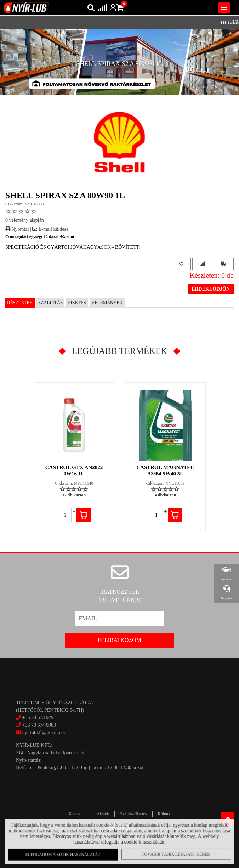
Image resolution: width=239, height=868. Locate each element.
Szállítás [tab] (50, 302)
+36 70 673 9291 (39, 718)
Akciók (103, 814)
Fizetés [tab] (77, 302)
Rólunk (164, 814)
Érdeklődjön (211, 289)
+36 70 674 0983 (39, 725)
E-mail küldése (50, 229)
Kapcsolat (77, 814)
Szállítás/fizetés (133, 814)
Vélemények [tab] (107, 302)
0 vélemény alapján (25, 220)
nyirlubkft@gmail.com (42, 732)
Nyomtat (17, 229)
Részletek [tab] (20, 302)
